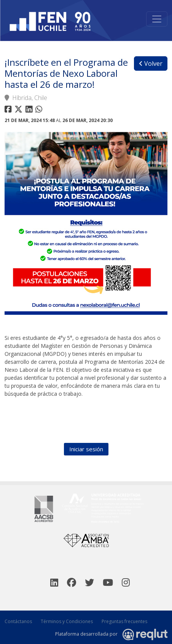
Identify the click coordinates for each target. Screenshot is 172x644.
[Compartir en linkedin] (30, 110)
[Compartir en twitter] (19, 110)
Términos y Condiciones (67, 621)
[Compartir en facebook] (9, 110)
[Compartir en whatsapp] (40, 110)
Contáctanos (18, 621)
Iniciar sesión (86, 449)
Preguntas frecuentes (124, 621)
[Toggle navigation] (157, 19)
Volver (151, 63)
